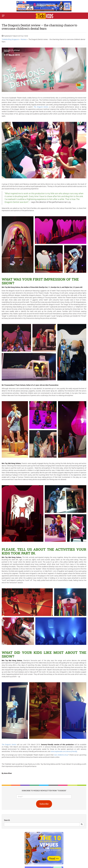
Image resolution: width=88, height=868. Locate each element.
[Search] (42, 824)
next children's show (61, 755)
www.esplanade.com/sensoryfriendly (64, 751)
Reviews (24, 39)
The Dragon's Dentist (41, 107)
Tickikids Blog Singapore (10, 39)
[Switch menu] (3, 16)
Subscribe (44, 804)
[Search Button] (82, 824)
